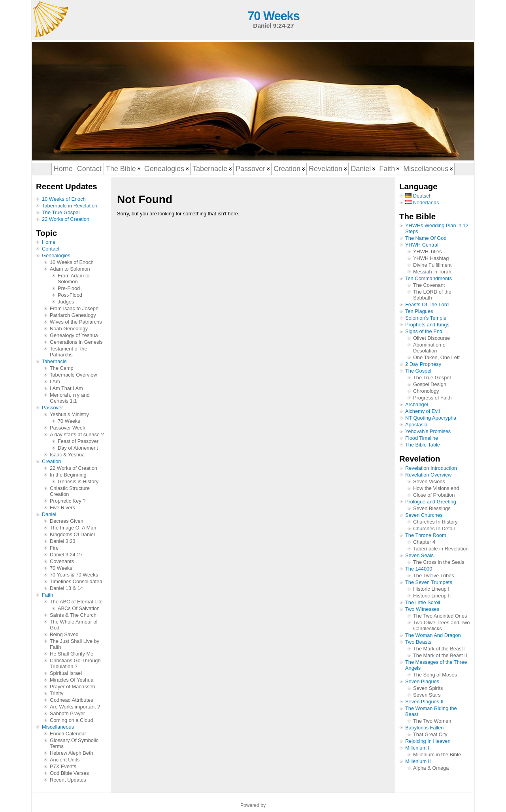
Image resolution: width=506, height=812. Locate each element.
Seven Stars (427, 695)
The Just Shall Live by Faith (75, 644)
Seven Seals (419, 555)
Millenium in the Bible (437, 755)
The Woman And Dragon (433, 635)
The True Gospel (61, 212)
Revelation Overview (428, 475)
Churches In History (435, 522)
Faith (47, 595)
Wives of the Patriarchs (76, 322)
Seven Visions (429, 481)
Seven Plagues (422, 681)
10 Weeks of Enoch (64, 199)
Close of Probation (434, 495)
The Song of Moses (435, 675)
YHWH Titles (428, 252)
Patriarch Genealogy (73, 315)
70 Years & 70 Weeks (74, 575)
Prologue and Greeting (431, 502)
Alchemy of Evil (422, 411)
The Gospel (418, 371)
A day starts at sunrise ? (77, 434)
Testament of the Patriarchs (69, 352)
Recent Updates (68, 780)
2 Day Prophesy (423, 364)
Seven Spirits (428, 688)
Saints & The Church (73, 615)
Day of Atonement (78, 448)
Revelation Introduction (431, 468)
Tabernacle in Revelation (70, 206)
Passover (52, 408)
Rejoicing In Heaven (428, 741)
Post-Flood (70, 295)
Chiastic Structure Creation (70, 491)
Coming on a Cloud (72, 720)
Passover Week (67, 428)
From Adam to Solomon (74, 279)
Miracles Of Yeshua (72, 680)
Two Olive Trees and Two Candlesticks (441, 625)
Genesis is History (78, 481)
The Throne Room (426, 535)
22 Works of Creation (66, 219)
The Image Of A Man (73, 528)
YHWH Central (422, 245)
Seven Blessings (432, 508)
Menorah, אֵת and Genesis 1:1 (70, 398)
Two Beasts (418, 642)
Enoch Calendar (68, 734)
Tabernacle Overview (74, 375)
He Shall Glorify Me (72, 654)
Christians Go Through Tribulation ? (75, 663)
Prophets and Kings (427, 325)
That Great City (430, 734)
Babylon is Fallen (424, 728)
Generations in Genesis (76, 342)
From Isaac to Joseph (74, 308)
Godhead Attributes (72, 700)
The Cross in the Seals (439, 562)
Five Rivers (62, 508)
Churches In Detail (434, 528)
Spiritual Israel (66, 673)
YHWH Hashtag (431, 258)
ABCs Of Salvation (79, 608)
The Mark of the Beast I (439, 649)
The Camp (62, 368)
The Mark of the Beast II (440, 655)
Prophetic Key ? (68, 501)
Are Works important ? (75, 707)
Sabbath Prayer (67, 713)
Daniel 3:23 (63, 541)
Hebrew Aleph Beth (72, 753)
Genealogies (56, 255)
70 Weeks (273, 16)
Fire (54, 548)
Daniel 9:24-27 (66, 555)
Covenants (62, 561)
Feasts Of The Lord (427, 304)
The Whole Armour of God (74, 625)
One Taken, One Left (436, 357)
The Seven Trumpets (429, 582)
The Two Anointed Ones (440, 616)
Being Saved (64, 634)
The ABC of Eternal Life (76, 602)
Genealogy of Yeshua (74, 335)
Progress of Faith (432, 398)
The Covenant (429, 285)
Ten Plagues (419, 311)
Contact (51, 249)
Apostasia (416, 425)
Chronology (426, 391)
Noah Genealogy (69, 329)
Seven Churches (424, 515)
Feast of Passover (78, 441)
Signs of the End (424, 331)
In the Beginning (68, 475)
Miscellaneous (58, 727)
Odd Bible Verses (69, 773)
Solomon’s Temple (426, 318)
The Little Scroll (423, 602)
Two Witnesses (422, 609)
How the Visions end (436, 488)
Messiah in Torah (432, 272)
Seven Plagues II (424, 702)
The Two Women (432, 721)
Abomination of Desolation (430, 348)
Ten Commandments (429, 278)
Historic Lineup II (432, 596)
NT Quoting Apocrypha (431, 418)
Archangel (417, 404)
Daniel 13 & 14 (66, 588)
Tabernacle (54, 361)
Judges (66, 302)
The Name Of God (426, 238)
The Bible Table (423, 445)
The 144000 (419, 569)
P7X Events (63, 766)
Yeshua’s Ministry (69, 414)
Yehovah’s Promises (428, 431)
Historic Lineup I (431, 589)
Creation (51, 461)
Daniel (49, 514)
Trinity (57, 693)
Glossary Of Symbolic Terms (74, 743)
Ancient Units (65, 760)
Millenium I (417, 748)
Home (49, 242)
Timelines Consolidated (76, 581)
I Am (55, 382)
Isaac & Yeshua (67, 455)
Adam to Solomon (70, 269)
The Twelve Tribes (434, 576)
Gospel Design (430, 384)
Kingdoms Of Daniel (72, 534)
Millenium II (418, 761)
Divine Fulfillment (432, 265)
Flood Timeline (422, 438)
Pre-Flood (69, 288)
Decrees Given (67, 521)
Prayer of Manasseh (73, 687)
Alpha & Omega (431, 768)
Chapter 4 (424, 542)
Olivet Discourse (431, 338)
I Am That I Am (66, 388)
